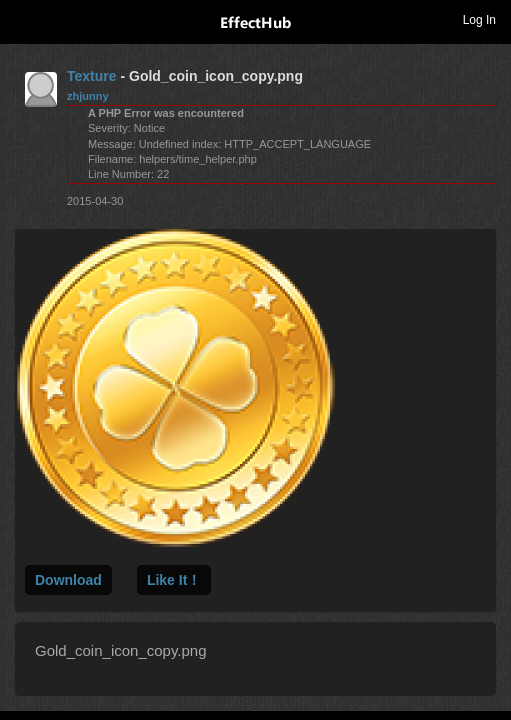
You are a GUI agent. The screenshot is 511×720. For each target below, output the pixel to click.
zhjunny (88, 96)
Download (68, 580)
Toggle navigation (24, 19)
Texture (92, 76)
